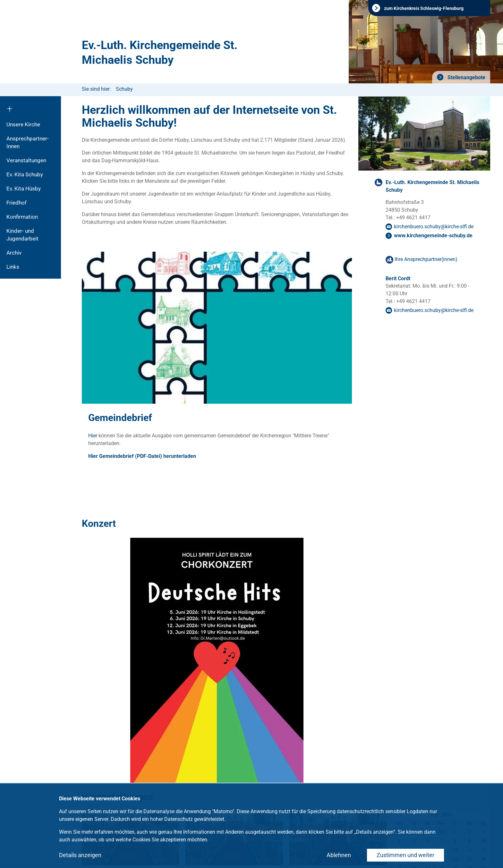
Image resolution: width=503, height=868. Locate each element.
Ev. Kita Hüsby (24, 189)
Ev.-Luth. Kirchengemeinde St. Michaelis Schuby (160, 53)
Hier (93, 436)
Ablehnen (339, 855)
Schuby (124, 89)
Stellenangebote (466, 77)
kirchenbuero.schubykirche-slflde (434, 227)
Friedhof (17, 203)
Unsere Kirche (23, 124)
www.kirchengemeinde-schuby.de (433, 236)
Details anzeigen (80, 855)
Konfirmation (22, 217)
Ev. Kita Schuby (25, 174)
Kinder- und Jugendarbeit (22, 235)
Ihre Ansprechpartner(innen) (426, 259)
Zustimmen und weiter (405, 855)
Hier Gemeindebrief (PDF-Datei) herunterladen (142, 456)
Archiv (14, 253)
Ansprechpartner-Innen (28, 142)
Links (13, 267)
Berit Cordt (398, 278)
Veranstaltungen (26, 160)
